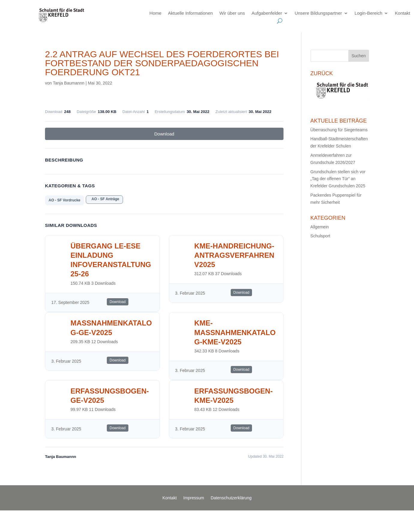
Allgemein (320, 227)
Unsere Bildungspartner (318, 13)
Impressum (194, 498)
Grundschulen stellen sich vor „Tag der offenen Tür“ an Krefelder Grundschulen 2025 (338, 179)
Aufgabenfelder (267, 13)
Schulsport (320, 236)
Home (155, 13)
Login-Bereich (369, 13)
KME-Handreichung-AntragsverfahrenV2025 (234, 255)
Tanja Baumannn (69, 83)
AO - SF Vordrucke (64, 200)
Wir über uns (232, 13)
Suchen (359, 56)
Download (164, 134)
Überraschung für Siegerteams (339, 130)
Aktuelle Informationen (190, 13)
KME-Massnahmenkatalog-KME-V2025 (235, 332)
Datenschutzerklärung (231, 498)
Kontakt (402, 13)
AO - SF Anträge (104, 199)
